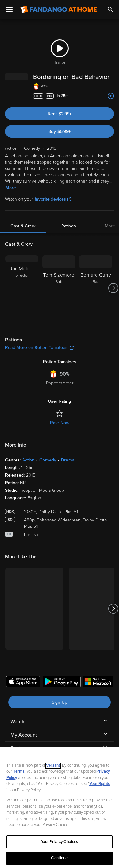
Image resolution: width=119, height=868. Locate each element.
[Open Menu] (9, 9)
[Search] (110, 9)
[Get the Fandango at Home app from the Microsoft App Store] (98, 683)
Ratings (69, 226)
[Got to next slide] (113, 288)
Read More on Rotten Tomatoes (39, 348)
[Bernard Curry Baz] (96, 288)
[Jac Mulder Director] (22, 288)
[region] (60, 808)
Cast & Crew (23, 226)
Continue (59, 858)
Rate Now (60, 423)
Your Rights (100, 784)
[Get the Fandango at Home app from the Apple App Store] (23, 683)
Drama (68, 460)
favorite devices (53, 199)
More (11, 188)
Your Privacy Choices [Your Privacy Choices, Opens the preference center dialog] (60, 842)
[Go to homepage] (59, 9)
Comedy (48, 460)
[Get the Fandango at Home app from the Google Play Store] (62, 683)
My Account (24, 735)
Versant (53, 765)
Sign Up (60, 702)
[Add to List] (111, 96)
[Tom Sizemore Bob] (59, 288)
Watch (17, 722)
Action (28, 460)
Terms (19, 771)
